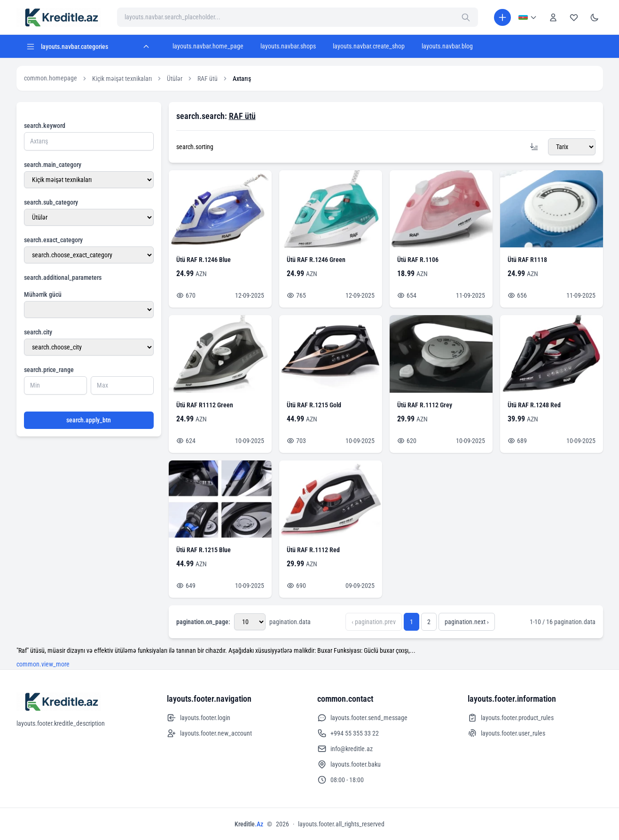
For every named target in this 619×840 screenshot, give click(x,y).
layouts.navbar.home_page (208, 46)
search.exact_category (53, 240)
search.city (38, 332)
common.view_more (43, 664)
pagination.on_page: (203, 622)
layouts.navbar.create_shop (369, 46)
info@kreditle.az (345, 749)
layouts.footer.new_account (209, 733)
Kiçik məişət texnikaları (122, 79)
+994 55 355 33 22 (348, 733)
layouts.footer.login (199, 718)
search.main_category (53, 165)
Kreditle (249, 824)
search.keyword (45, 126)
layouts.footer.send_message (362, 718)
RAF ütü (208, 79)
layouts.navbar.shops (288, 46)
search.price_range (49, 370)
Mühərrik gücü (43, 294)
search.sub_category (51, 202)
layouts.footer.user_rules (506, 733)
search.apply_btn (89, 420)
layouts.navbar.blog (447, 46)
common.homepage (51, 78)
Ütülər (175, 79)
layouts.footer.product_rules (511, 718)
